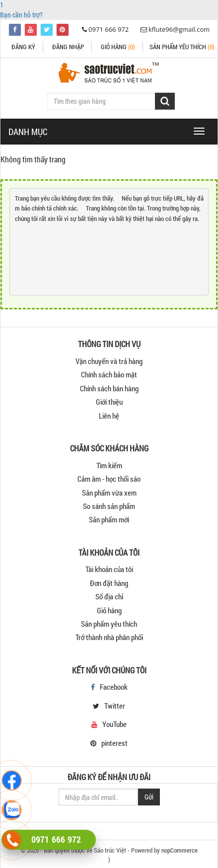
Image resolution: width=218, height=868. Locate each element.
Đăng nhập (68, 47)
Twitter (115, 706)
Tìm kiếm (109, 465)
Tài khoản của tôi (109, 569)
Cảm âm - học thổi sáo (109, 479)
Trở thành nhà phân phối (109, 637)
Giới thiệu (109, 402)
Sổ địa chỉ (109, 596)
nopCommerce (180, 850)
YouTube (114, 724)
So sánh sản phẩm (109, 506)
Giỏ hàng (118, 47)
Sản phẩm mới (109, 519)
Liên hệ (109, 416)
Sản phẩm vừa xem (109, 493)
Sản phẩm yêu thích (109, 624)
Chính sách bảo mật (109, 374)
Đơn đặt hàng (109, 583)
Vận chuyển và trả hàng (109, 361)
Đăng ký (23, 47)
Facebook (114, 687)
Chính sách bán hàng (109, 388)
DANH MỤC (28, 132)
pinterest (114, 743)
